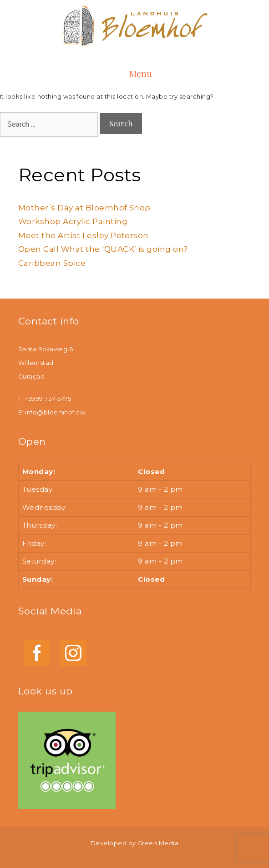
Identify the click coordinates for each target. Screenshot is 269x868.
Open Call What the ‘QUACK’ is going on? (103, 249)
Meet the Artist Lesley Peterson (84, 235)
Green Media (158, 843)
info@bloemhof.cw (55, 412)
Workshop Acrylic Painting (73, 221)
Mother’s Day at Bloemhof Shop (84, 208)
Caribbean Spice (52, 263)
